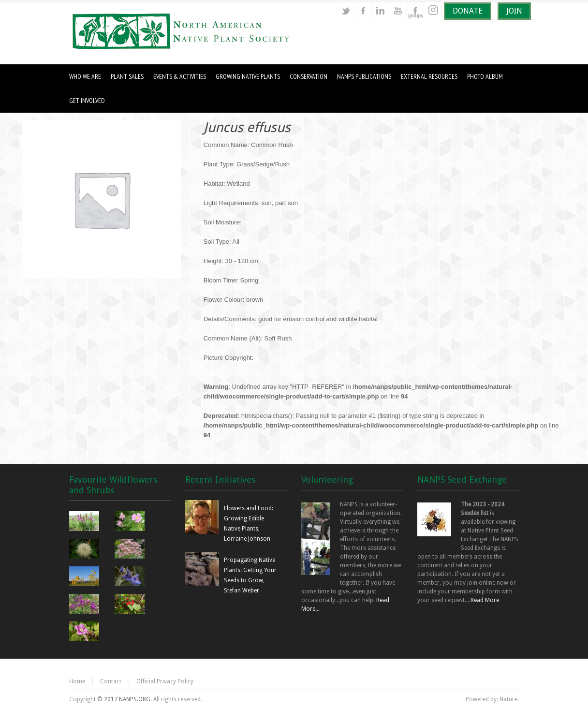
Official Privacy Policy (165, 681)
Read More (485, 600)
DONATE (468, 11)
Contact (111, 681)
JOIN (514, 11)
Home (77, 681)
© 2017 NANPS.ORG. (125, 699)
